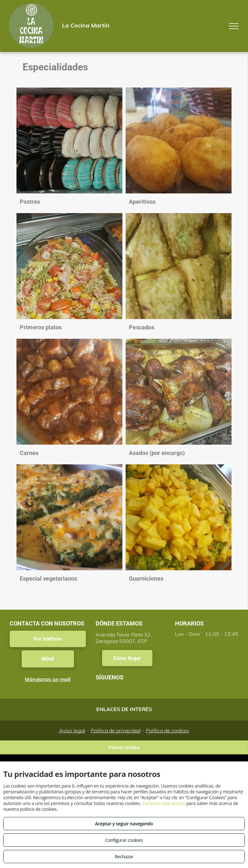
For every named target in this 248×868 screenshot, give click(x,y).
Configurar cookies (124, 840)
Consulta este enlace (164, 803)
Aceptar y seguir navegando (124, 824)
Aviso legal (72, 730)
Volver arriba (124, 747)
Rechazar (124, 857)
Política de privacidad (116, 730)
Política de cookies (168, 730)
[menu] (234, 26)
